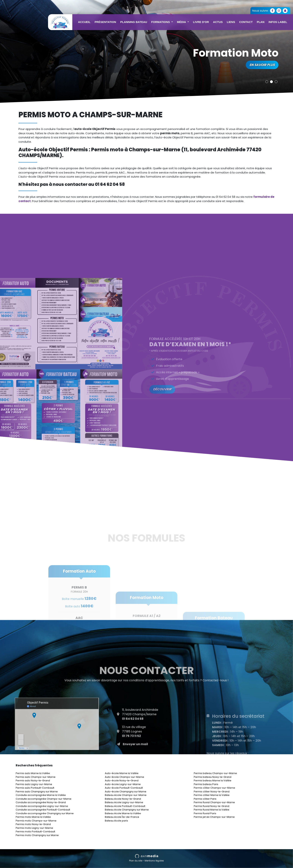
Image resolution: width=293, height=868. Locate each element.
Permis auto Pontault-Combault (35, 788)
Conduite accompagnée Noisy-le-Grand (41, 802)
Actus (218, 22)
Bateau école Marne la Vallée (123, 813)
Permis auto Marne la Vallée (33, 773)
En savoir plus (262, 65)
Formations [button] (161, 22)
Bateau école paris (116, 821)
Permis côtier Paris (205, 799)
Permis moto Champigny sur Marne (37, 835)
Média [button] (182, 22)
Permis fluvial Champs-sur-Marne (214, 802)
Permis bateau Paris (206, 784)
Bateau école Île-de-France (122, 817)
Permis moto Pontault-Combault (35, 831)
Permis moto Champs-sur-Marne (36, 821)
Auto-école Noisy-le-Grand (122, 781)
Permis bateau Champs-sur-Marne (215, 773)
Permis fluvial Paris (205, 813)
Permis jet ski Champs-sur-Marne (214, 817)
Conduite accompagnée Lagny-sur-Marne (42, 806)
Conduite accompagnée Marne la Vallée (41, 795)
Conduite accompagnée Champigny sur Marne (45, 813)
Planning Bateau (134, 22)
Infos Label (278, 22)
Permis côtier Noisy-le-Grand (212, 792)
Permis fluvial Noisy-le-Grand (212, 806)
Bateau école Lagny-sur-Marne (124, 802)
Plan (261, 22)
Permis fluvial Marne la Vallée (212, 810)
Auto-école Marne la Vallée (122, 773)
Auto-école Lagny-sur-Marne (123, 784)
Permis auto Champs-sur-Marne (36, 777)
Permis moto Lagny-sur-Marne (34, 828)
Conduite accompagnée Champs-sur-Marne (44, 799)
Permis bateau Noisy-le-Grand (213, 777)
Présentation (105, 22)
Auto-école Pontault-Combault (124, 788)
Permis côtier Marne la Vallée (212, 795)
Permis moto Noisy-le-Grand (33, 824)
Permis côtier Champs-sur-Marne (214, 788)
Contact (246, 22)
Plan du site (136, 861)
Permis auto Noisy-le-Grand (33, 781)
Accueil (84, 22)
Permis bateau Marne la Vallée (213, 781)
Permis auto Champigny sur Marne (37, 792)
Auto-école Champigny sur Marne (126, 792)
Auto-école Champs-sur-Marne (124, 777)
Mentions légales (154, 861)
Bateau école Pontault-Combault (125, 806)
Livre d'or (201, 22)
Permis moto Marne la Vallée (33, 817)
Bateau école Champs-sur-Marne (126, 795)
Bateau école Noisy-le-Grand (123, 799)
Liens (231, 22)
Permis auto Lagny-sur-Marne (34, 784)
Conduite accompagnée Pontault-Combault (43, 810)
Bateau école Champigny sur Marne (127, 810)
